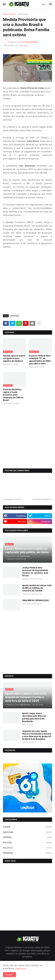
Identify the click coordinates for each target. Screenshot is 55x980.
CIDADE (27, 827)
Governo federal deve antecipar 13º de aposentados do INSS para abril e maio (40, 360)
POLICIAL (27, 843)
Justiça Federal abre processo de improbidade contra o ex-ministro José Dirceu (35, 572)
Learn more (21, 968)
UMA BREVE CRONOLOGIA (35, 600)
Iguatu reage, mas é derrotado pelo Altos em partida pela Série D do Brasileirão (34, 717)
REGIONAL (27, 853)
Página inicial (9, 14)
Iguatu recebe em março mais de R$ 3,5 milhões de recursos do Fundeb (37, 588)
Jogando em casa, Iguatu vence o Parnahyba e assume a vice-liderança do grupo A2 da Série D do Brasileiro (37, 735)
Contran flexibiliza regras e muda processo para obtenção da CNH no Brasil (13, 395)
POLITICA (27, 848)
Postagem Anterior (13, 499)
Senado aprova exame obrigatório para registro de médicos (14, 358)
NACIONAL (23, 14)
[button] (4, 4)
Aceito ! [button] (9, 975)
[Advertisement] (27, 283)
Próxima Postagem (41, 499)
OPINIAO (27, 837)
